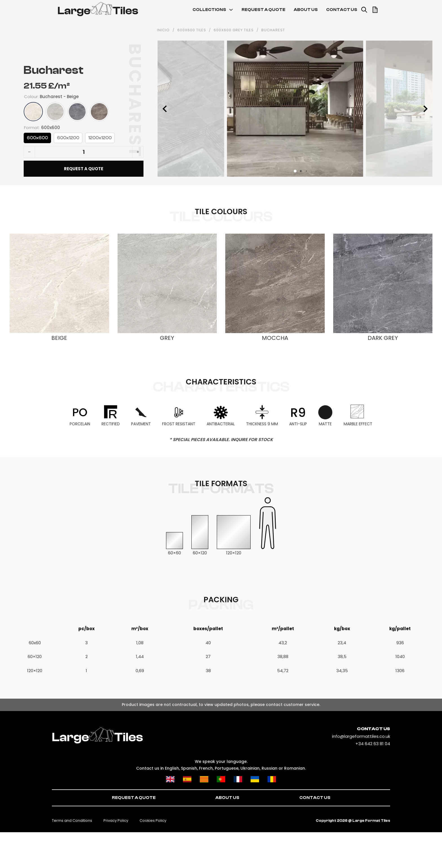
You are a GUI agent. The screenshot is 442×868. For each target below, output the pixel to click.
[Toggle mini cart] (375, 10)
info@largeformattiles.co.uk (361, 736)
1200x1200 (100, 138)
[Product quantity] (84, 152)
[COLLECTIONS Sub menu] (231, 10)
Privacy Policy (116, 821)
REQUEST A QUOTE (263, 10)
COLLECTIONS (209, 10)
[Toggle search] (364, 10)
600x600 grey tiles (234, 30)
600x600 (37, 138)
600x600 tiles (192, 30)
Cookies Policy (153, 821)
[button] (295, 171)
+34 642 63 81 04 (373, 744)
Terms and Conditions (72, 821)
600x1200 (68, 138)
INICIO (163, 30)
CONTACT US (342, 10)
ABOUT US (306, 10)
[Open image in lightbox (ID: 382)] (295, 108)
